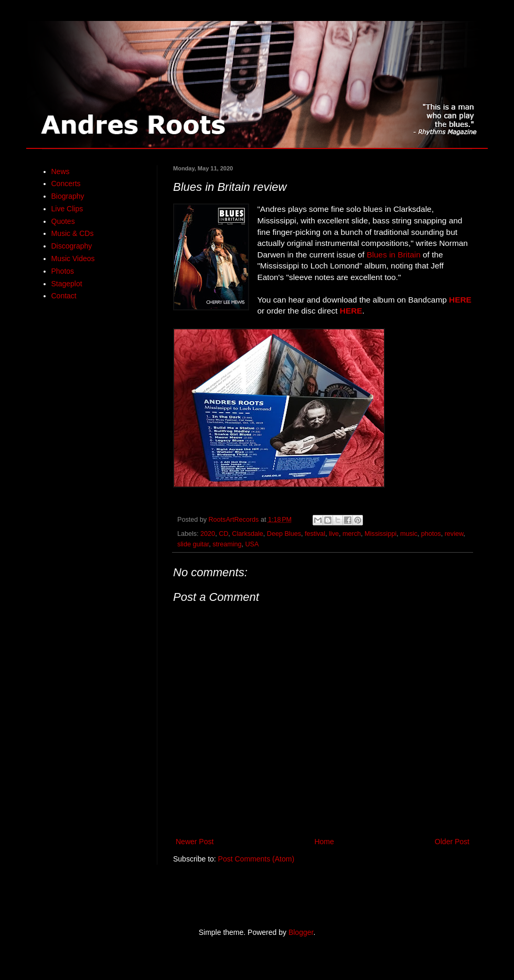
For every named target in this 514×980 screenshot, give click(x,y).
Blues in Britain (394, 255)
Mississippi (381, 534)
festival (315, 534)
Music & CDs (73, 233)
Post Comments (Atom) (256, 859)
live (334, 534)
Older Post (452, 842)
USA (252, 544)
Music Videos (73, 259)
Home (324, 842)
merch (352, 534)
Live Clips (67, 209)
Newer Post (195, 842)
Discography (72, 246)
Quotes (63, 221)
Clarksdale (248, 534)
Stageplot (67, 284)
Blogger (301, 932)
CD (223, 534)
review (454, 534)
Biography (68, 196)
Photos (63, 271)
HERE (460, 300)
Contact (64, 296)
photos (431, 534)
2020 (208, 534)
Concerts (66, 184)
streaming (227, 544)
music (409, 534)
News (61, 171)
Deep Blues (284, 534)
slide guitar (193, 544)
